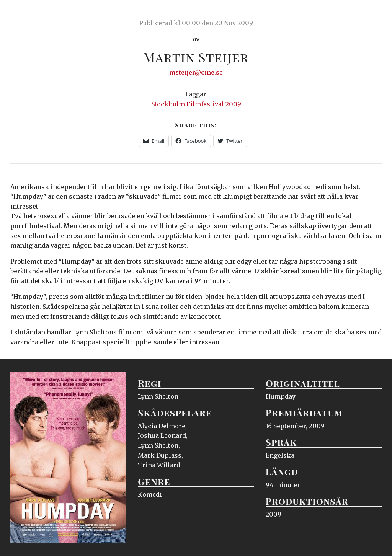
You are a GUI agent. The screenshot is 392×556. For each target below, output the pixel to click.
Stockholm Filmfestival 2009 (196, 104)
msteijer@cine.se (196, 72)
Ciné (28, 13)
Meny (372, 13)
